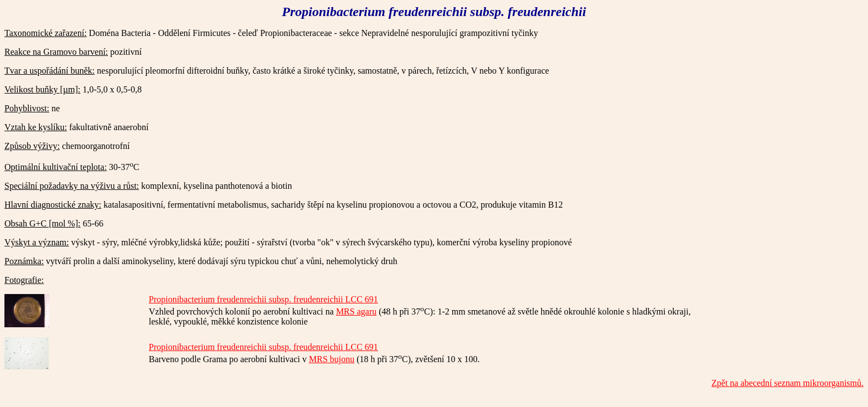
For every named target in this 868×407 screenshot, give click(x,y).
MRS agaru (356, 311)
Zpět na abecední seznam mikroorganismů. (787, 383)
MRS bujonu (332, 359)
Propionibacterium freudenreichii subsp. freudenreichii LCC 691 (263, 299)
